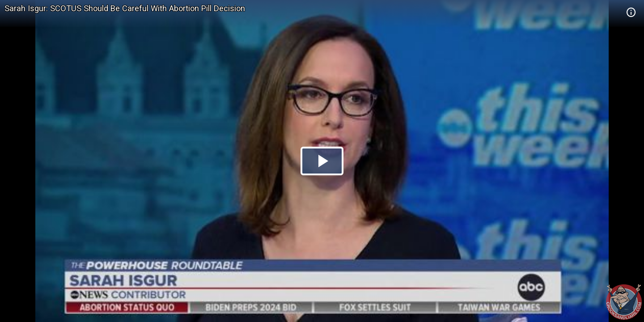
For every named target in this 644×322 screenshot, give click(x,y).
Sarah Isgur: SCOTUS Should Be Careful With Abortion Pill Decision (125, 8)
